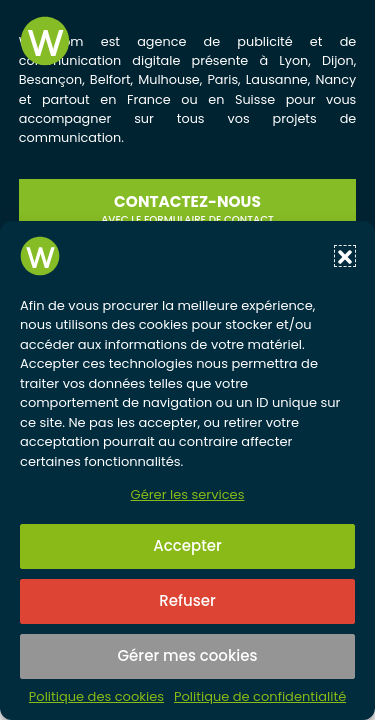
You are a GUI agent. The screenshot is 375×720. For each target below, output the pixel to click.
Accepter (187, 545)
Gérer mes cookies (188, 655)
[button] (345, 256)
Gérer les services (188, 494)
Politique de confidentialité (260, 697)
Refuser (187, 600)
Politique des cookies (96, 697)
